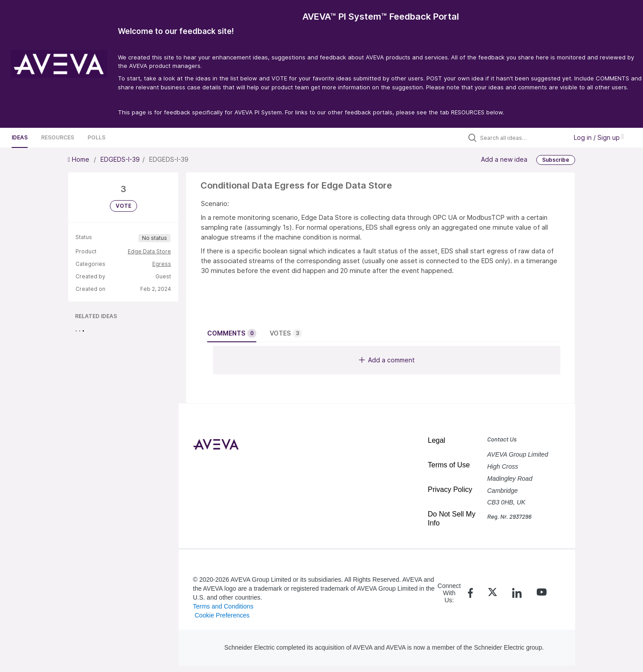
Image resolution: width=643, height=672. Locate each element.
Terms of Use (449, 465)
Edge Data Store (149, 251)
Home (79, 159)
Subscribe (556, 160)
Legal (436, 440)
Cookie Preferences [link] (222, 615)
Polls (96, 137)
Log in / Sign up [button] (599, 137)
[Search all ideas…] (522, 138)
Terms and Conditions (223, 606)
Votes (286, 333)
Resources (58, 137)
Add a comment (387, 360)
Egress (162, 264)
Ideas (20, 137)
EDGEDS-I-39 (120, 159)
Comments (232, 333)
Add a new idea (504, 159)
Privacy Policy (450, 489)
